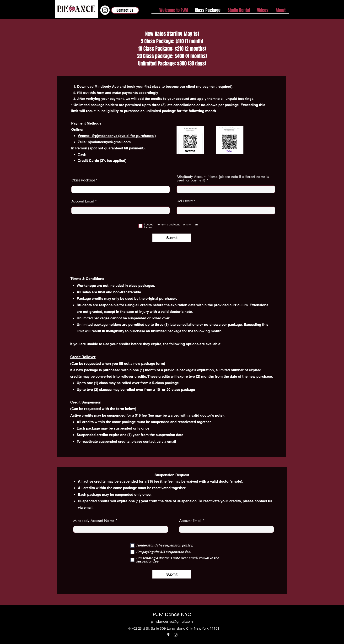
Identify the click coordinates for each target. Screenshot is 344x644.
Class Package (83, 180)
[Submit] (172, 238)
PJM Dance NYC (172, 614)
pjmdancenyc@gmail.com (109, 142)
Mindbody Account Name (94, 521)
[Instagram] (105, 10)
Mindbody (103, 87)
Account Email (83, 201)
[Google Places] (168, 635)
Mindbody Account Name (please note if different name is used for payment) (223, 178)
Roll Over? (185, 201)
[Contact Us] (125, 10)
